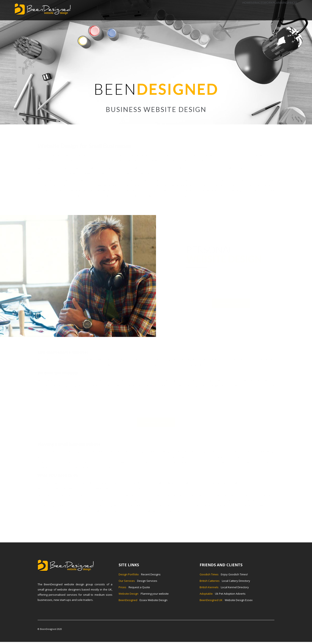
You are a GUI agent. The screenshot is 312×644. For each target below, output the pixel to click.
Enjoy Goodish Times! (224, 574)
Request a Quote (231, 303)
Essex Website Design (143, 600)
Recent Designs (140, 574)
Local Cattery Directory (225, 581)
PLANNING (280, 3)
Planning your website (144, 594)
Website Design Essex (226, 600)
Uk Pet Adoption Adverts (223, 594)
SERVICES (257, 3)
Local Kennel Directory (224, 587)
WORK (268, 3)
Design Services (138, 581)
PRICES (293, 3)
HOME (247, 3)
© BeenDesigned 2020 (50, 629)
